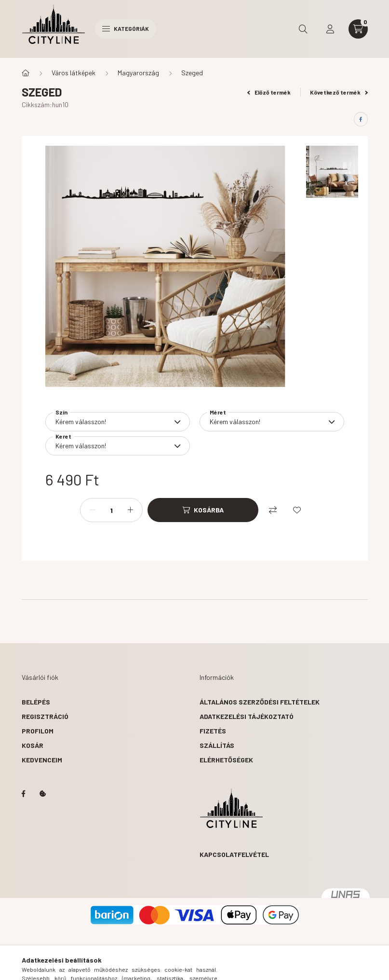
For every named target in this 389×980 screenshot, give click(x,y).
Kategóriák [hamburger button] (126, 28)
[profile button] (330, 29)
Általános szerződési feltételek (260, 702)
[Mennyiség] (111, 510)
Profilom (38, 731)
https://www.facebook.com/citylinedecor (24, 794)
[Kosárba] (203, 510)
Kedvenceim (42, 760)
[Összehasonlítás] (273, 510)
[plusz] (130, 510)
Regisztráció (45, 716)
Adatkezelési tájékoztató (247, 716)
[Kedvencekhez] (297, 510)
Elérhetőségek (226, 760)
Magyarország (138, 73)
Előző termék (269, 92)
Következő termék (339, 92)
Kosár (33, 745)
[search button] (303, 29)
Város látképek (74, 73)
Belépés (36, 702)
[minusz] (93, 510)
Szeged (192, 73)
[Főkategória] (26, 73)
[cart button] (358, 29)
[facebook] (361, 119)
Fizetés (213, 731)
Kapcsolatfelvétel (234, 854)
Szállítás (217, 745)
